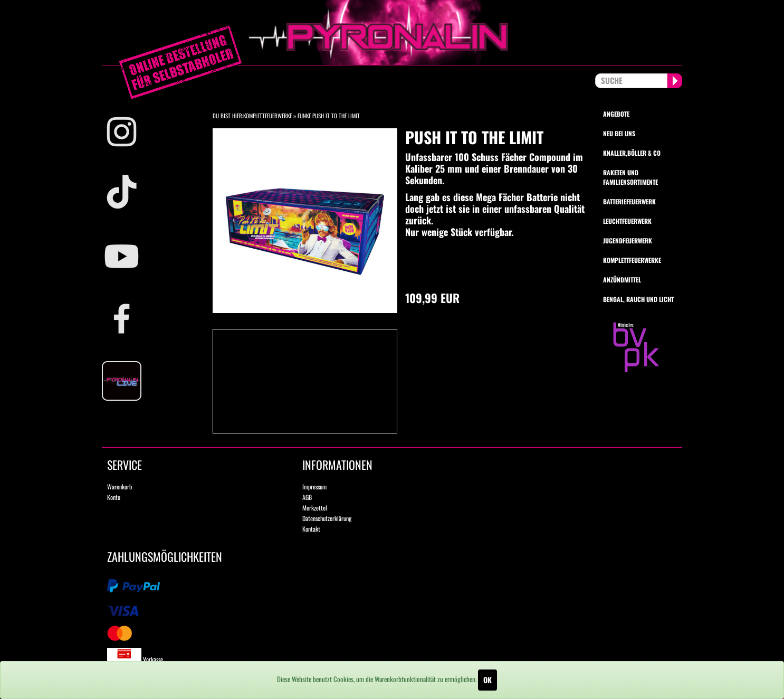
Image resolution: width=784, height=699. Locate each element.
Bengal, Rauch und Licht (638, 299)
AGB (307, 497)
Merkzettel (315, 508)
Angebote (616, 114)
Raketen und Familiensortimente (630, 177)
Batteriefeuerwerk (629, 201)
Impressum (314, 487)
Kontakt (311, 529)
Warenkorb (119, 487)
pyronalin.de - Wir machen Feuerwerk (392, 32)
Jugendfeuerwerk (628, 240)
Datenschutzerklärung (327, 518)
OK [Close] (487, 680)
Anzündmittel (622, 280)
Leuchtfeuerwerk (627, 221)
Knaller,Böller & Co (632, 153)
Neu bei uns (619, 133)
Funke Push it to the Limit (329, 116)
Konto (114, 497)
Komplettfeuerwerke (267, 116)
